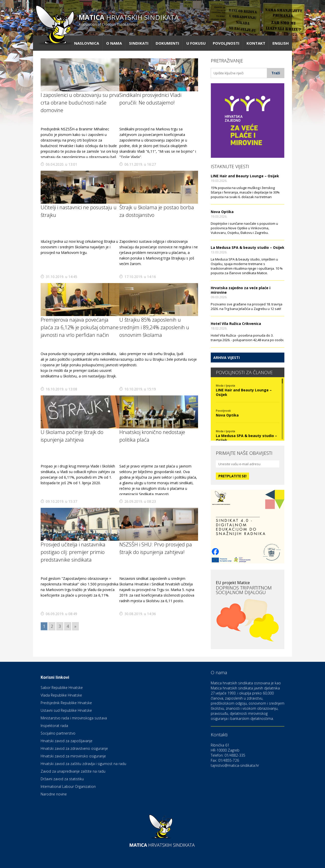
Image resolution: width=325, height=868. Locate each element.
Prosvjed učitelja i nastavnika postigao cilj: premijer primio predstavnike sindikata (73, 552)
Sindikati (139, 43)
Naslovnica (87, 43)
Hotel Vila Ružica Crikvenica (236, 324)
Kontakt (256, 43)
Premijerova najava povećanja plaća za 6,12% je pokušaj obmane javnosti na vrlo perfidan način (80, 327)
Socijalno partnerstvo (58, 733)
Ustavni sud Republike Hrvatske (66, 710)
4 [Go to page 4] (68, 626)
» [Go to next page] (75, 626)
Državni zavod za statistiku (62, 779)
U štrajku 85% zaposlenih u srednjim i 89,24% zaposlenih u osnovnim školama (154, 327)
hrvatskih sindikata (129, 20)
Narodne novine (54, 794)
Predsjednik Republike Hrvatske (66, 703)
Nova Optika (222, 212)
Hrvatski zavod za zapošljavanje (67, 741)
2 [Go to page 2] (52, 626)
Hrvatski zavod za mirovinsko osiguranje (73, 756)
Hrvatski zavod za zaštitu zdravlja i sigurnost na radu (83, 764)
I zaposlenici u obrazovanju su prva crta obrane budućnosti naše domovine (80, 103)
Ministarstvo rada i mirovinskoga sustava (74, 718)
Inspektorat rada (54, 726)
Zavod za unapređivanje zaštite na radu (73, 771)
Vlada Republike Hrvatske (61, 695)
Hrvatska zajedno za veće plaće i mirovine (241, 290)
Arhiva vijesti (226, 358)
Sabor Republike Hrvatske (62, 688)
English (281, 43)
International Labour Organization (68, 786)
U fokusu (196, 43)
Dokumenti (167, 43)
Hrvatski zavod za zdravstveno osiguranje (74, 748)
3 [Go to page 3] (60, 626)
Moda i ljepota (225, 385)
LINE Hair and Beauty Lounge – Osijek (245, 176)
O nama (114, 43)
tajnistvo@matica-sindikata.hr (235, 765)
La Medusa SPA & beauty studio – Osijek (248, 247)
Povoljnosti (226, 43)
